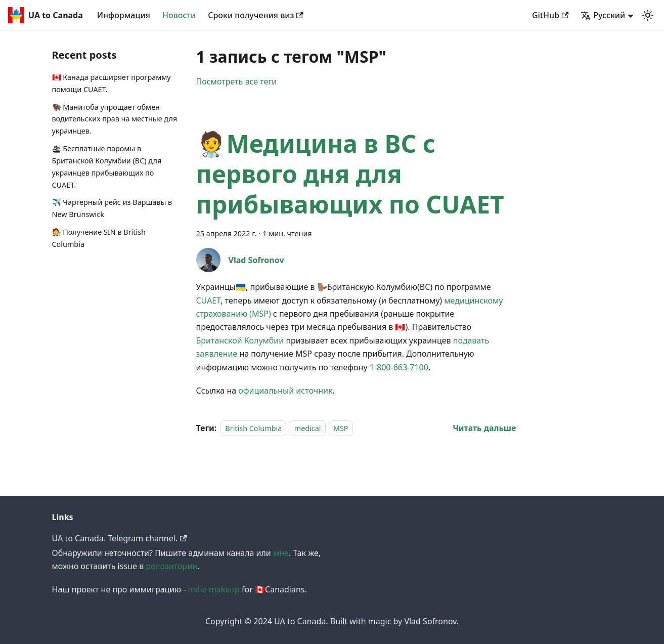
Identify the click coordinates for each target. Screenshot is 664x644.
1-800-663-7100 (399, 367)
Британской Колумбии (240, 340)
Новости (179, 15)
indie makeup (214, 589)
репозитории (171, 566)
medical (308, 428)
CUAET (209, 300)
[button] (648, 15)
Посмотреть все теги (237, 81)
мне (281, 553)
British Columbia (253, 428)
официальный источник (285, 391)
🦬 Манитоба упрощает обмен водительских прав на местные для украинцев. (115, 119)
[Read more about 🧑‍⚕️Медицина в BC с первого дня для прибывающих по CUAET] (484, 428)
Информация (124, 15)
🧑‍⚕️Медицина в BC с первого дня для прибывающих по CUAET (350, 174)
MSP (341, 428)
